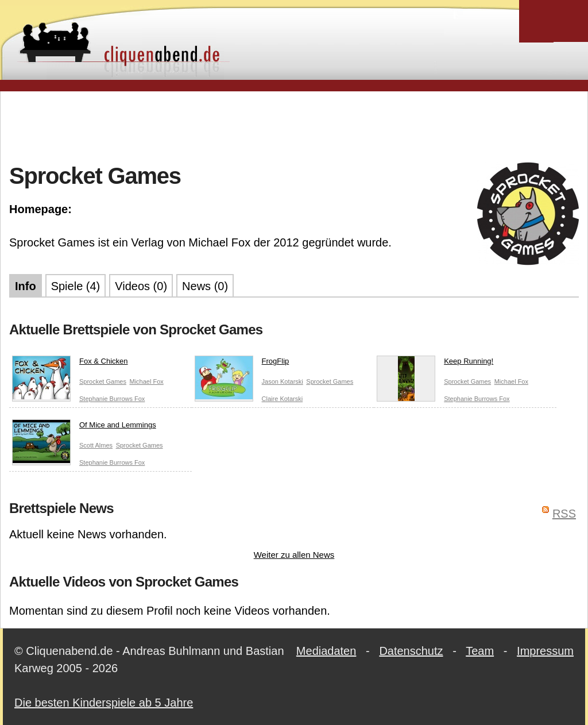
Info (26, 286)
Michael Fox (146, 381)
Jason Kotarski (283, 381)
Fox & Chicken (70, 364)
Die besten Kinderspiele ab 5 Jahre (104, 703)
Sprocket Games (103, 381)
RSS (564, 514)
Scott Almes (96, 445)
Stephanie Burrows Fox (112, 399)
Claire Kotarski (283, 399)
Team (480, 651)
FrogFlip (242, 364)
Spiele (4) (76, 286)
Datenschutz (411, 651)
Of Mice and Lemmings (84, 427)
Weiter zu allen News (294, 555)
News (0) (205, 286)
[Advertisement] (294, 126)
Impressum (545, 651)
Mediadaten (326, 651)
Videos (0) (141, 286)
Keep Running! (435, 364)
